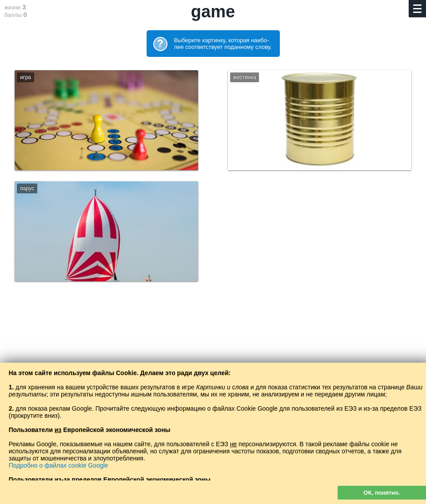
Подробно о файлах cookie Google (59, 465)
